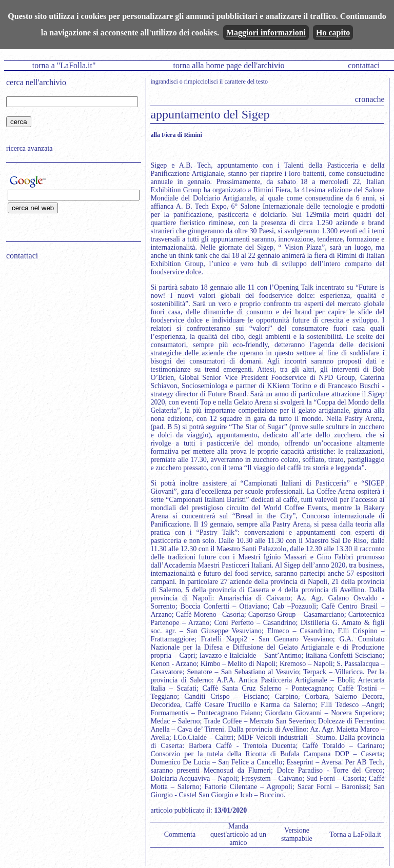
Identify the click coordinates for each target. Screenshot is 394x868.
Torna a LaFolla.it (355, 834)
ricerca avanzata (29, 148)
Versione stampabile (297, 834)
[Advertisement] (70, 334)
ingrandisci (164, 82)
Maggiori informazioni (266, 33)
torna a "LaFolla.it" (64, 65)
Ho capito (333, 33)
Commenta (180, 834)
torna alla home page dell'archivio (229, 65)
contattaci (364, 65)
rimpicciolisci (201, 82)
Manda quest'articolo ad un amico (238, 834)
